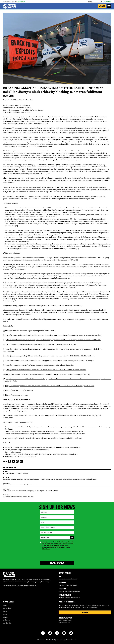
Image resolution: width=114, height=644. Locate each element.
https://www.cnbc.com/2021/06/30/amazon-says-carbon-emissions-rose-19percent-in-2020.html (41, 344)
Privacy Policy (46, 549)
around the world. (42, 450)
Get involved (7, 608)
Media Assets (32, 110)
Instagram (15, 110)
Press (5, 614)
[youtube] (64, 633)
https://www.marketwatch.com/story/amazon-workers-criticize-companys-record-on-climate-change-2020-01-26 (48, 374)
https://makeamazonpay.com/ (17, 395)
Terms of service (71, 640)
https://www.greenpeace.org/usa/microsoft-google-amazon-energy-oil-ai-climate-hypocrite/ (40, 365)
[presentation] (57, 555)
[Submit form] (57, 563)
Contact (6, 617)
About (5, 605)
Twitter (23, 110)
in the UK (30, 450)
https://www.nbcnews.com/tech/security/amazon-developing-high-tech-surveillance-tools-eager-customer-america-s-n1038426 (53, 340)
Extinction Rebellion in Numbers (30, 438)
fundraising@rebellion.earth (68, 585)
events (29, 447)
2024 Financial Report (65, 622)
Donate (102, 6)
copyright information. (29, 586)
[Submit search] (101, 1)
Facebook (7, 110)
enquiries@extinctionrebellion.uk (69, 597)
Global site (6, 620)
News (5, 611)
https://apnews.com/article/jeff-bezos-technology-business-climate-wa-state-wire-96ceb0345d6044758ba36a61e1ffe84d (50, 356)
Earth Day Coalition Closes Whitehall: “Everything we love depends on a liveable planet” (57, 490)
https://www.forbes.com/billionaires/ (20, 390)
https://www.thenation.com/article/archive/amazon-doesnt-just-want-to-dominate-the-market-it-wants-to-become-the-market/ (53, 335)
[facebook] (9, 461)
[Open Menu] (109, 6)
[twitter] (13, 461)
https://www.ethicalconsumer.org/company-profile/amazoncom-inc (30, 331)
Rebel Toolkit (7, 623)
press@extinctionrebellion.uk (19, 105)
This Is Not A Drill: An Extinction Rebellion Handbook (62, 438)
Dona (40, 110)
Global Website (20, 2)
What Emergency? (10, 438)
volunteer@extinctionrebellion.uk (69, 591)
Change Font (107, 2)
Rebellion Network (45, 447)
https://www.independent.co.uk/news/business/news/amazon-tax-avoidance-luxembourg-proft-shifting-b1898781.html (50, 386)
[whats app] (17, 461)
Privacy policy (60, 640)
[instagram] (57, 633)
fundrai (30, 456)
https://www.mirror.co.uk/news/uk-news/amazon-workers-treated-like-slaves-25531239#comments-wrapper (46, 370)
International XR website (25, 454)
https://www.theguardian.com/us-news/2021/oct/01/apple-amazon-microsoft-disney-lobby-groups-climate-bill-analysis (50, 360)
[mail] (21, 461)
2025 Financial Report (65, 620)
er (34, 456)
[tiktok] (71, 633)
